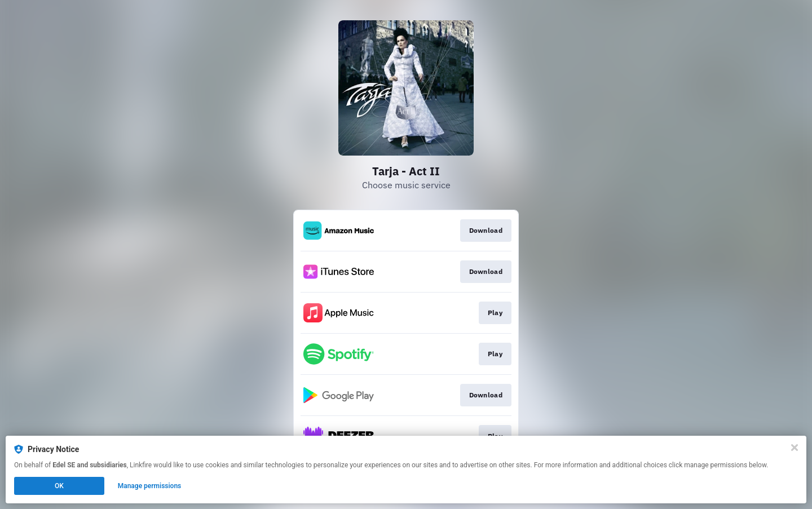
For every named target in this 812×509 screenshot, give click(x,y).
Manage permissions (150, 486)
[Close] (795, 448)
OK (59, 486)
